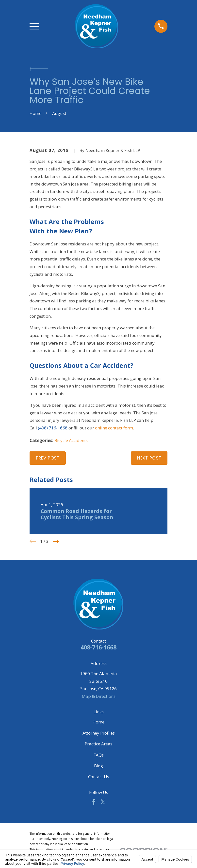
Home (98, 722)
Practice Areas (98, 744)
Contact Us (99, 777)
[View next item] (56, 541)
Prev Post (48, 458)
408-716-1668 (98, 647)
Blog (98, 766)
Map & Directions (99, 696)
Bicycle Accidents (71, 440)
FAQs (99, 755)
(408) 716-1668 (53, 428)
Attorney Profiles (99, 733)
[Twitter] (103, 802)
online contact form (114, 428)
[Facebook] (94, 802)
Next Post (149, 458)
